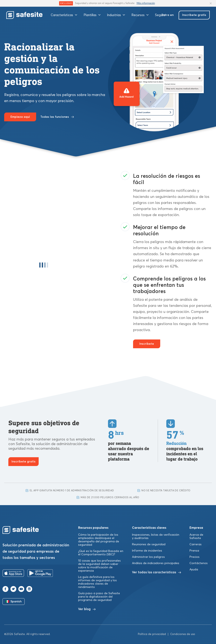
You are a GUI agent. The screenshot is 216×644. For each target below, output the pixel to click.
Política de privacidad (152, 634)
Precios (194, 557)
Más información (146, 3)
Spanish (14, 602)
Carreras (196, 544)
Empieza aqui (20, 117)
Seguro (160, 15)
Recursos (140, 15)
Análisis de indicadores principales (156, 563)
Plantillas (92, 15)
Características (64, 15)
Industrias (116, 15)
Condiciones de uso (183, 634)
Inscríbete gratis (194, 15)
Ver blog (87, 609)
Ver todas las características (157, 572)
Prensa (194, 551)
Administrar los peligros (148, 557)
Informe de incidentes (147, 551)
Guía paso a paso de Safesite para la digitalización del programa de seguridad (99, 597)
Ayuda (194, 570)
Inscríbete (147, 344)
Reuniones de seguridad (149, 544)
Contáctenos (199, 563)
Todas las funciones (57, 117)
